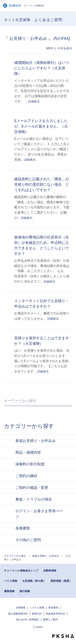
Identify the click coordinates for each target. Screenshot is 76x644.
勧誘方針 (37, 614)
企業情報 (20, 608)
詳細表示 (34, 101)
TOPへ (71, 629)
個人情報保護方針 (18, 614)
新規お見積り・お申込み (46, 556)
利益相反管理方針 (56, 614)
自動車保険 (50, 571)
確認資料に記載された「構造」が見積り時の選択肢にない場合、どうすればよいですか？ (42, 184)
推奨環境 (53, 608)
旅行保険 (25, 591)
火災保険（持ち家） (34, 581)
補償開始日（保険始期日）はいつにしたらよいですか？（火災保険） (42, 68)
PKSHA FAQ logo (63, 636)
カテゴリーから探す (15, 556)
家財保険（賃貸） (61, 581)
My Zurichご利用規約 (28, 620)
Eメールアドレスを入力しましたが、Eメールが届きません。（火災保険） (41, 126)
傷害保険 (9, 591)
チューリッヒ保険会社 (23, 6)
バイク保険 (11, 581)
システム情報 (37, 608)
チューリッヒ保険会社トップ (21, 571)
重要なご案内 (50, 620)
